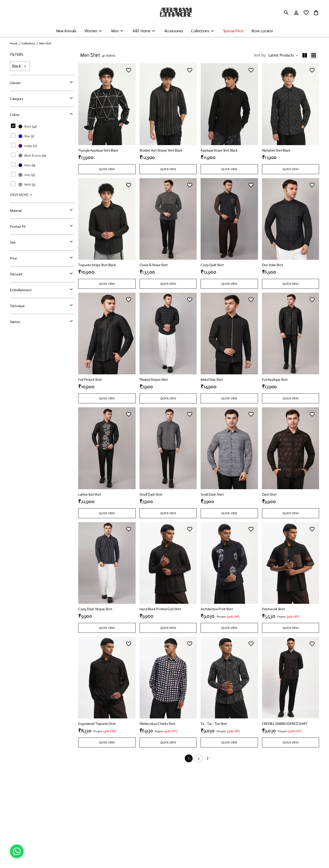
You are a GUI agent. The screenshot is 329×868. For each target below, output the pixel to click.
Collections (200, 31)
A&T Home (141, 31)
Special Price (233, 31)
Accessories (174, 31)
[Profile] (296, 13)
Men (115, 31)
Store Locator (262, 31)
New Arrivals (66, 31)
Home (14, 43)
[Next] (208, 760)
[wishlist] (306, 13)
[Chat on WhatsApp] (17, 851)
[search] (286, 13)
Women (91, 31)
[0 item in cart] (316, 13)
